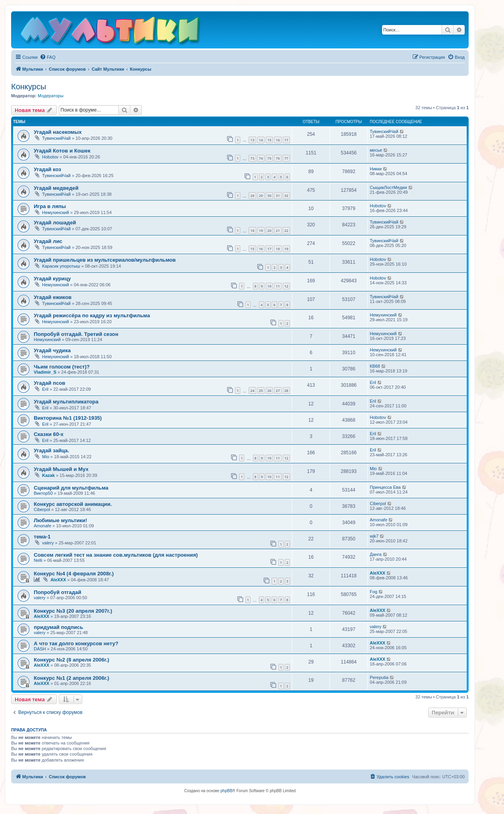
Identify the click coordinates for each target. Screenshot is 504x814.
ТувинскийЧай (56, 138)
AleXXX (58, 580)
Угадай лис (48, 241)
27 (278, 391)
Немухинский (56, 212)
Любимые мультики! (60, 520)
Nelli (38, 560)
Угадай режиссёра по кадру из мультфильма (92, 315)
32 (286, 196)
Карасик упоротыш (61, 266)
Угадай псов (49, 383)
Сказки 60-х (49, 434)
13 (252, 140)
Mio (46, 457)
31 (278, 196)
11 (278, 286)
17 (286, 140)
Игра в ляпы (50, 206)
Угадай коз (47, 169)
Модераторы (51, 96)
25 (261, 391)
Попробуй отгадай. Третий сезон (76, 334)
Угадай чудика (52, 350)
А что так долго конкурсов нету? (76, 643)
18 (252, 231)
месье (376, 150)
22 (286, 231)
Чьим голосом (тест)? (62, 367)
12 (286, 286)
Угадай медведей (56, 188)
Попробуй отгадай (58, 592)
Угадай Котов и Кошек (62, 151)
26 (269, 391)
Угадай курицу (52, 279)
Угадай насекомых (58, 132)
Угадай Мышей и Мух (61, 469)
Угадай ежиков (53, 297)
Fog (374, 592)
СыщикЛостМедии (388, 187)
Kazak (48, 475)
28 (252, 196)
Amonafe (42, 526)
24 (252, 391)
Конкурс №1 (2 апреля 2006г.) (71, 678)
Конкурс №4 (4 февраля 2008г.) (74, 574)
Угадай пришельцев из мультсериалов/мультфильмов (105, 260)
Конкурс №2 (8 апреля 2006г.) (71, 660)
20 (269, 231)
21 (278, 231)
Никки (376, 169)
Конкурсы (29, 87)
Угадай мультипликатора (66, 402)
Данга (376, 554)
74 (261, 158)
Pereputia (379, 677)
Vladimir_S (45, 372)
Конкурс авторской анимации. (73, 504)
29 (261, 196)
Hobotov (50, 157)
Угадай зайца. (51, 450)
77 (286, 158)
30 (269, 196)
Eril (45, 389)
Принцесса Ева (385, 487)
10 (269, 286)
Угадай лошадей (55, 223)
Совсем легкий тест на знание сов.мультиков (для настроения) (116, 555)
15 (269, 140)
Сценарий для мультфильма (71, 488)
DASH (40, 649)
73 (252, 158)
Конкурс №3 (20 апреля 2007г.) (73, 611)
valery (48, 543)
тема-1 (42, 537)
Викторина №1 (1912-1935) (68, 418)
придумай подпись (58, 627)
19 (261, 231)
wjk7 (374, 536)
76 (278, 158)
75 (269, 158)
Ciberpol (42, 509)
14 (261, 140)
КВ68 (375, 366)
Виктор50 (43, 493)
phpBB (226, 791)
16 (278, 140)
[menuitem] (48, 57)
